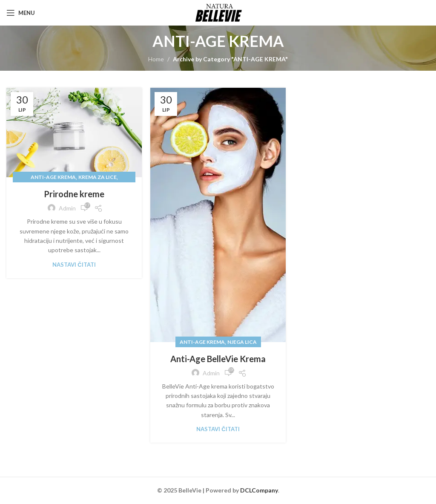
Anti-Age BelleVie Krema (218, 359)
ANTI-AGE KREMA (53, 177)
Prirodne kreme (74, 194)
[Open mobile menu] (21, 13)
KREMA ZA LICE (98, 177)
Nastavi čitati (74, 265)
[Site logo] (218, 12)
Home (156, 59)
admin (67, 208)
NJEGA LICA (242, 342)
